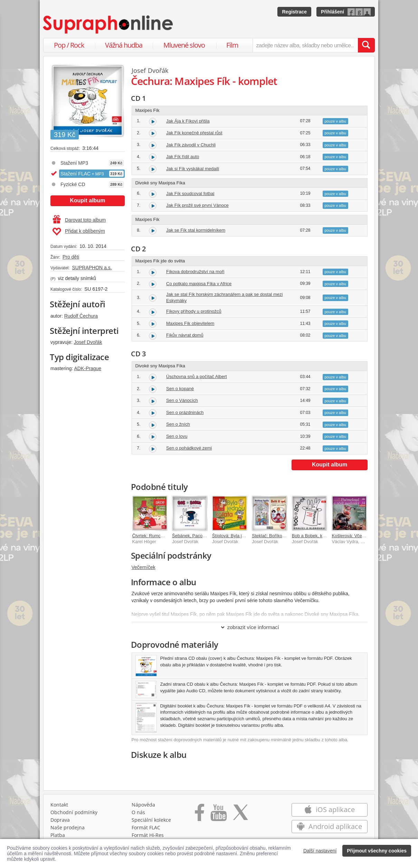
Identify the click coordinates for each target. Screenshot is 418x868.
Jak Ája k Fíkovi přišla (188, 121)
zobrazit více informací (250, 627)
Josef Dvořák (88, 342)
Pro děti (71, 257)
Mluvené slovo (184, 45)
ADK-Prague (88, 368)
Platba (58, 835)
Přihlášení (332, 12)
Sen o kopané (180, 389)
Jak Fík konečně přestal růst (194, 133)
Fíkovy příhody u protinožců (194, 311)
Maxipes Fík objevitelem (190, 323)
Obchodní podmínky (74, 812)
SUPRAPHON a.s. (92, 268)
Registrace (294, 12)
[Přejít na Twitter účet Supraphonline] (240, 815)
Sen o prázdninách (185, 412)
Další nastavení (320, 851)
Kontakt (59, 805)
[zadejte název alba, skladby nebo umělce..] (305, 45)
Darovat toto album (79, 220)
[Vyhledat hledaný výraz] (366, 45)
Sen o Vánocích (182, 400)
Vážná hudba (124, 45)
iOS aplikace (329, 809)
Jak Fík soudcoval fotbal (190, 194)
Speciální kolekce (151, 820)
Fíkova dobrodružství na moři (195, 272)
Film (232, 45)
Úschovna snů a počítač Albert (197, 377)
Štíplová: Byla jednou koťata (240, 536)
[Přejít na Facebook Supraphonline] (199, 815)
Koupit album (87, 200)
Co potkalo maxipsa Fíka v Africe (199, 284)
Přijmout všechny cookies (377, 851)
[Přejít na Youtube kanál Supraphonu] (218, 815)
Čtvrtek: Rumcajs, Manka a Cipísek (167, 536)
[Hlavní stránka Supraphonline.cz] (108, 25)
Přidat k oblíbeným (79, 232)
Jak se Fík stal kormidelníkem (196, 230)
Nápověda (143, 805)
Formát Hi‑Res (148, 835)
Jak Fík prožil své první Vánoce (197, 205)
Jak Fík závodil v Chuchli (191, 145)
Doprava (60, 820)
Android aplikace (329, 826)
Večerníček (144, 567)
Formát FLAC (146, 827)
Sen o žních (178, 424)
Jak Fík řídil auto (183, 157)
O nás (138, 812)
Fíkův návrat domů (185, 335)
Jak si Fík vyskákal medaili (193, 169)
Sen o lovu (177, 436)
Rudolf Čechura (81, 316)
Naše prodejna (68, 827)
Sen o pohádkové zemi (189, 448)
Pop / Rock (69, 45)
